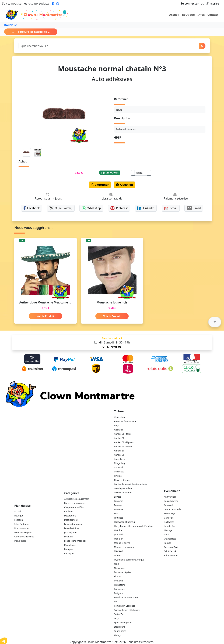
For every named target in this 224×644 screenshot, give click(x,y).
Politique (118, 581)
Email (194, 208)
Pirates (118, 576)
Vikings (118, 635)
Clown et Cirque (122, 480)
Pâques (168, 543)
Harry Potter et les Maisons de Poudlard (134, 526)
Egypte (118, 497)
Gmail (171, 208)
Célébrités (119, 472)
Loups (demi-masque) (75, 541)
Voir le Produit (45, 316)
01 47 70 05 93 (112, 347)
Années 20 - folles (123, 434)
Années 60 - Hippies (124, 442)
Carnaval (118, 467)
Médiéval (119, 551)
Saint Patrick (170, 551)
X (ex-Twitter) (61, 208)
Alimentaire (120, 417)
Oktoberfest (170, 539)
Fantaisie (118, 501)
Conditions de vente (24, 537)
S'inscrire (213, 3)
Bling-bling (119, 463)
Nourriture (119, 568)
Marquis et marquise (124, 547)
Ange (117, 426)
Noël (166, 535)
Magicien (119, 539)
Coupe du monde (173, 509)
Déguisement (71, 520)
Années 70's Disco (123, 446)
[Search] (109, 46)
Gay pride (169, 518)
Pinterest (119, 208)
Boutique (188, 15)
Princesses (119, 589)
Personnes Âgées (123, 572)
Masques (69, 549)
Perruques (69, 553)
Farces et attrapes (73, 524)
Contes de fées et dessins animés (130, 484)
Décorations (70, 516)
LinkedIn (146, 208)
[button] (215, 322)
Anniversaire (170, 497)
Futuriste (118, 518)
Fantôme (118, 509)
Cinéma (118, 476)
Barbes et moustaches (75, 503)
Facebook (31, 208)
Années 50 (119, 438)
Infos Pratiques (22, 524)
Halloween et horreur (125, 522)
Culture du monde (123, 493)
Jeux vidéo (119, 535)
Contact (213, 15)
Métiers (118, 556)
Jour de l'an (169, 526)
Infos (201, 15)
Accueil (174, 15)
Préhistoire (119, 585)
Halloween (169, 522)
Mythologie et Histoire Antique (129, 560)
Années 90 (119, 455)
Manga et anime (122, 543)
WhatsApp (91, 208)
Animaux (118, 430)
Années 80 (119, 451)
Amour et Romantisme (125, 421)
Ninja (117, 564)
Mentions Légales (23, 532)
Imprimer (100, 185)
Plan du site (20, 541)
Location (19, 520)
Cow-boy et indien (123, 488)
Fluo (116, 514)
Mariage (168, 530)
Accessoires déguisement (77, 499)
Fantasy (118, 505)
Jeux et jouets (71, 532)
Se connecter (190, 3)
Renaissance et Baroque (126, 597)
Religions (119, 593)
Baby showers (171, 501)
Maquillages (70, 545)
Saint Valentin (171, 556)
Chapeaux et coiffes (74, 507)
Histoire (118, 530)
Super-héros (120, 631)
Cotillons (69, 511)
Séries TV (119, 614)
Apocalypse (120, 459)
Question (125, 185)
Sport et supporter (123, 623)
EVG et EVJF (169, 514)
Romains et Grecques (125, 606)
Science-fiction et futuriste (127, 610)
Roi (116, 602)
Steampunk (120, 627)
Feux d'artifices (72, 528)
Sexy (116, 618)
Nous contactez (22, 528)
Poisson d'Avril (171, 547)
